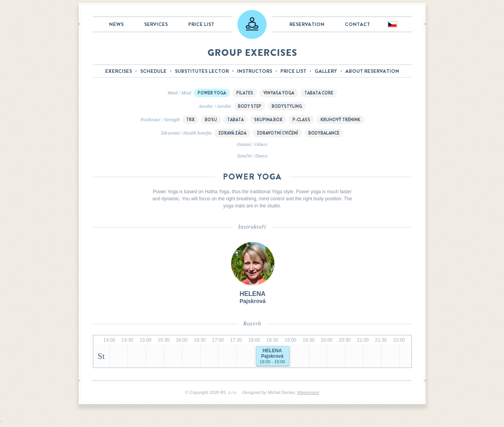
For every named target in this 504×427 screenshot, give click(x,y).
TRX (190, 120)
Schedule (153, 71)
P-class (301, 120)
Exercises (119, 71)
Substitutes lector (202, 71)
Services (156, 24)
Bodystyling (287, 106)
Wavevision (308, 392)
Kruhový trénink (340, 120)
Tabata (235, 120)
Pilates (245, 93)
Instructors (255, 71)
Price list (201, 24)
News (116, 24)
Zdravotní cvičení (277, 133)
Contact (358, 24)
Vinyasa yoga (279, 93)
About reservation (372, 71)
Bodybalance (324, 133)
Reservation (307, 24)
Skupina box (268, 120)
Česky (392, 25)
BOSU (211, 120)
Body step (250, 106)
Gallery (326, 71)
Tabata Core (319, 93)
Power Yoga (212, 93)
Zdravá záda (232, 133)
